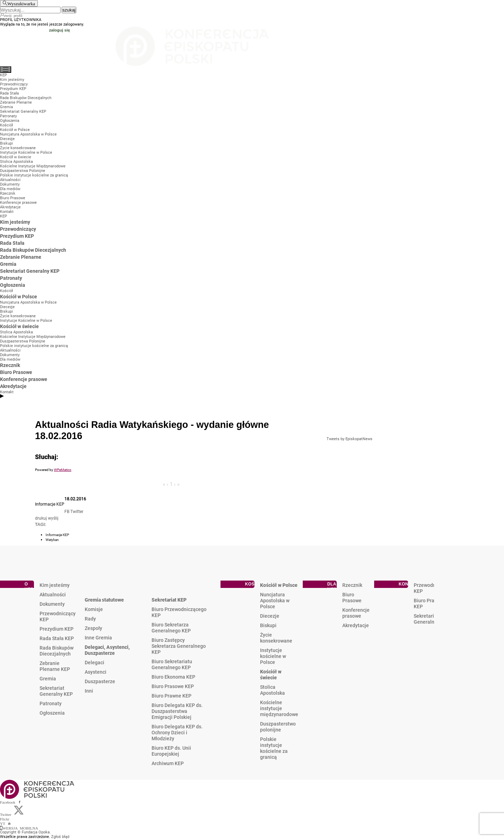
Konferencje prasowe (356, 613)
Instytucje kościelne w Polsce (273, 656)
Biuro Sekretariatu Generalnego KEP (172, 664)
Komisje (94, 609)
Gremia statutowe (104, 600)
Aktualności (53, 595)
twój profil (13, 15)
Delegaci (94, 663)
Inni (89, 691)
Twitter (77, 512)
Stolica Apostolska (272, 690)
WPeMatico (63, 470)
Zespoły (93, 628)
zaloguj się (59, 30)
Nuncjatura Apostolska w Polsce (275, 601)
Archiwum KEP (168, 763)
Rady (90, 619)
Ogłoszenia (52, 713)
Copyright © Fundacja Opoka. (25, 832)
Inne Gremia (98, 638)
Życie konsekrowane (276, 638)
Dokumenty (52, 604)
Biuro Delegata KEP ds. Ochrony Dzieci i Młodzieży (177, 733)
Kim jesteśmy (55, 585)
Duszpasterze (100, 681)
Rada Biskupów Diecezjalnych (57, 651)
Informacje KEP (57, 535)
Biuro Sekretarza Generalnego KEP (171, 628)
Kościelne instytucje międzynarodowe (279, 708)
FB (67, 512)
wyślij (53, 518)
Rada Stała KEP (57, 638)
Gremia (48, 679)
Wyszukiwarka (21, 3)
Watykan (52, 540)
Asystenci (96, 672)
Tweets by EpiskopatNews (349, 439)
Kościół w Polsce (279, 585)
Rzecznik (352, 585)
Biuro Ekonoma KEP (173, 677)
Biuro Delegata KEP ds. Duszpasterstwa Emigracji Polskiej (177, 711)
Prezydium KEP (57, 629)
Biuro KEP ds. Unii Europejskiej (171, 751)
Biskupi (268, 625)
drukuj (41, 518)
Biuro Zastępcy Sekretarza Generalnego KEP (179, 646)
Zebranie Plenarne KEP (55, 666)
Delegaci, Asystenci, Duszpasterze (107, 650)
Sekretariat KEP (169, 600)
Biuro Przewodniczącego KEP (179, 612)
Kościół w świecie (271, 675)
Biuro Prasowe (352, 598)
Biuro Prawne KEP (171, 696)
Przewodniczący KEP (58, 616)
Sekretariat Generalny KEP (56, 691)
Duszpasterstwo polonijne (278, 727)
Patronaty (51, 703)
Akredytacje (356, 625)
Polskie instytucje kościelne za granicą (274, 748)
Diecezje (270, 616)
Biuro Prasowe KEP (173, 686)
